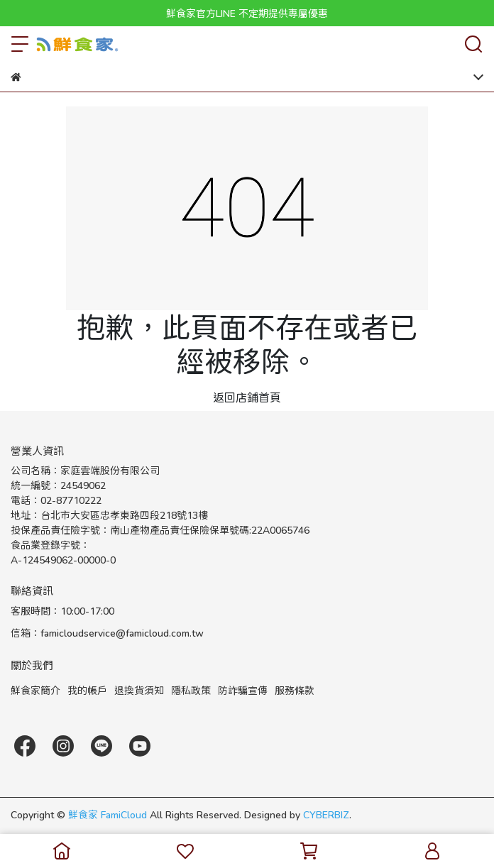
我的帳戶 (87, 690)
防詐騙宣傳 (243, 690)
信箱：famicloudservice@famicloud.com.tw (107, 633)
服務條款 (295, 690)
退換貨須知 (139, 690)
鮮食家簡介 (35, 690)
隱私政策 (191, 690)
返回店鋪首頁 (247, 397)
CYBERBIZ (326, 814)
